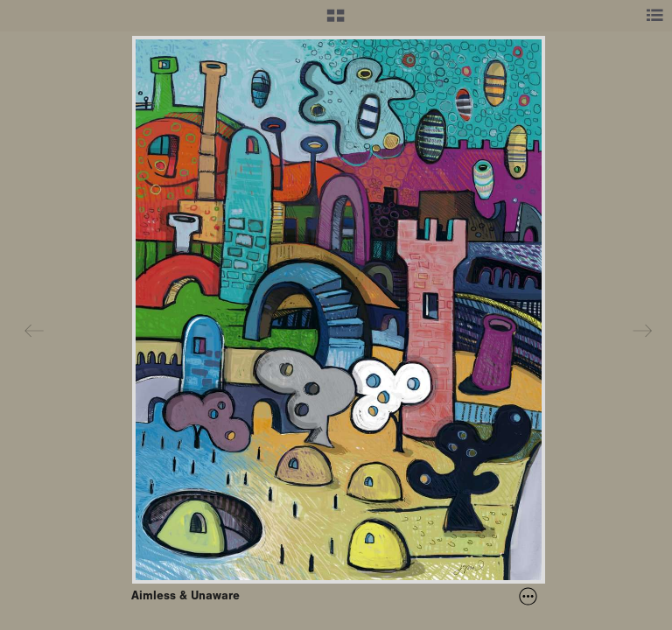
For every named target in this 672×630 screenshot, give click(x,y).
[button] (336, 22)
